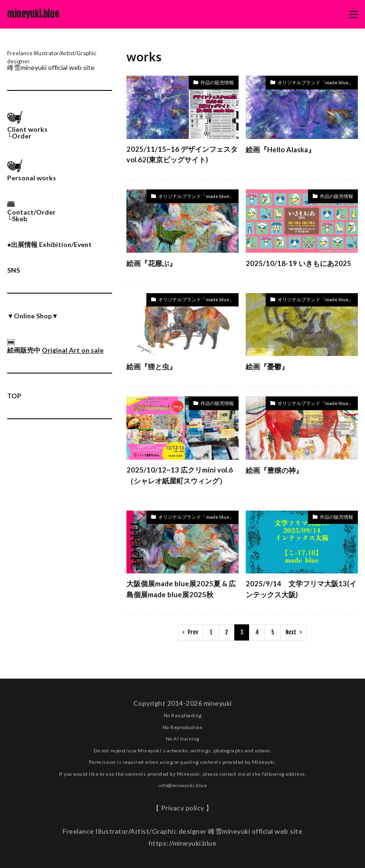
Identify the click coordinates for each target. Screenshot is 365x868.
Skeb (19, 219)
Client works (27, 129)
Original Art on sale (73, 350)
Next (291, 632)
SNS (14, 270)
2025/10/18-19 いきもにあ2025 (298, 263)
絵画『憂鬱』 (267, 366)
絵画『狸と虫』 (151, 366)
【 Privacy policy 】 (183, 808)
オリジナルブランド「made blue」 (315, 82)
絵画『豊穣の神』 (274, 470)
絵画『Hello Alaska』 (280, 149)
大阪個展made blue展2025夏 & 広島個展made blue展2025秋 (181, 589)
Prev (193, 632)
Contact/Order (31, 212)
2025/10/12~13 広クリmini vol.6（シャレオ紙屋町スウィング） (180, 475)
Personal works (32, 178)
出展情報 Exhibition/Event (51, 244)
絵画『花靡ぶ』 (151, 263)
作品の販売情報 (217, 82)
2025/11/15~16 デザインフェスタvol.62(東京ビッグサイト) (182, 154)
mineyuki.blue (33, 14)
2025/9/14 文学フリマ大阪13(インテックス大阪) (301, 589)
